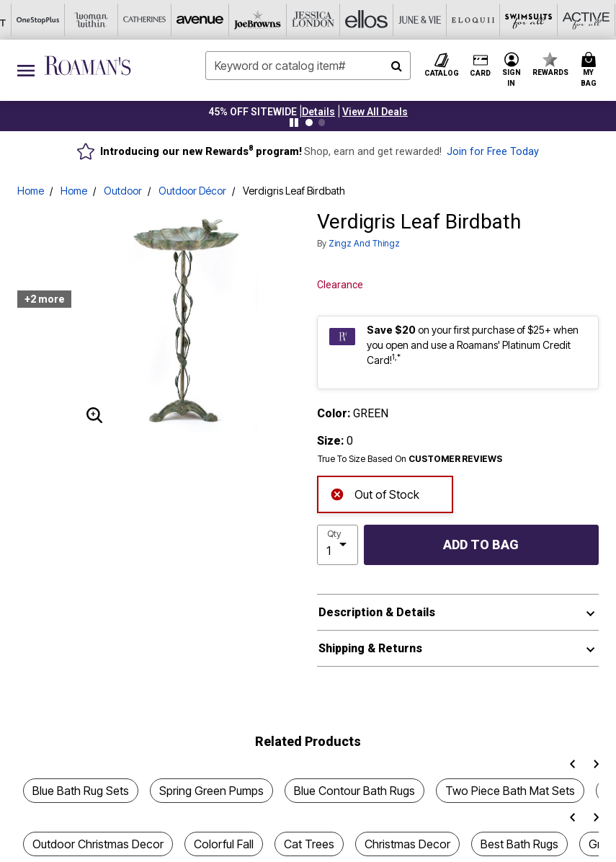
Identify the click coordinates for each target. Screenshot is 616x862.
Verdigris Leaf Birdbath (294, 191)
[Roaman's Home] (88, 66)
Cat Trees (309, 844)
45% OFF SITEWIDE (253, 112)
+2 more (45, 299)
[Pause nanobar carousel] (294, 123)
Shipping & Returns (370, 648)
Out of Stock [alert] (375, 493)
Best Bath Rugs (519, 844)
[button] (318, 112)
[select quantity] (338, 545)
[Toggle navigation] (26, 70)
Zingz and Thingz (364, 243)
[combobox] (308, 66)
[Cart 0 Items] (590, 70)
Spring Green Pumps (211, 791)
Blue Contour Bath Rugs (354, 791)
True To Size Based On (410, 459)
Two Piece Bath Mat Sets (510, 791)
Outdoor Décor (192, 191)
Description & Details (377, 612)
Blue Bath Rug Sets (81, 791)
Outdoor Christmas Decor (98, 844)
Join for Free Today (493, 152)
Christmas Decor (407, 844)
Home (31, 191)
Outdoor (123, 191)
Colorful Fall (224, 844)
